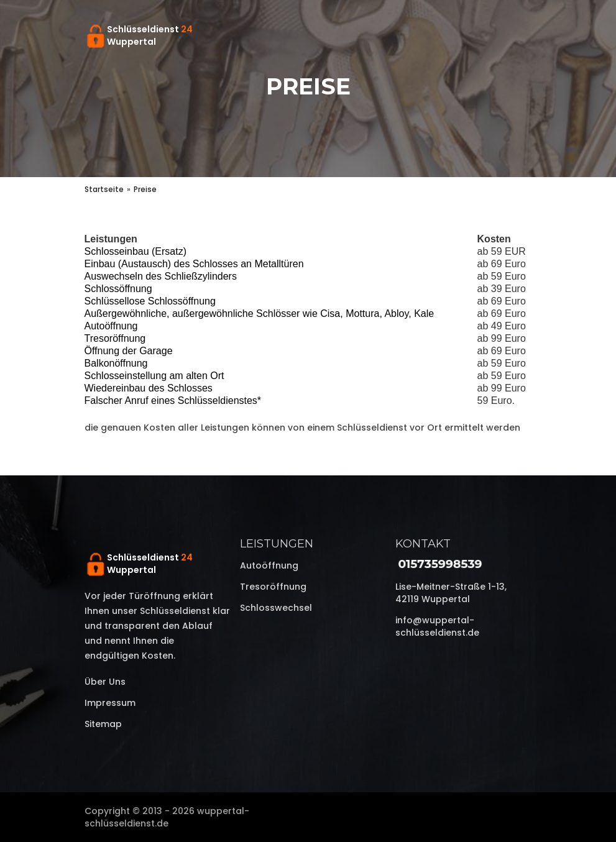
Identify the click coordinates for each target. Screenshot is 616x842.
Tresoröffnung (273, 587)
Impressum (110, 703)
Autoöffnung (269, 565)
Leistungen (277, 544)
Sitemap (103, 724)
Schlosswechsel (276, 608)
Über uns (105, 682)
